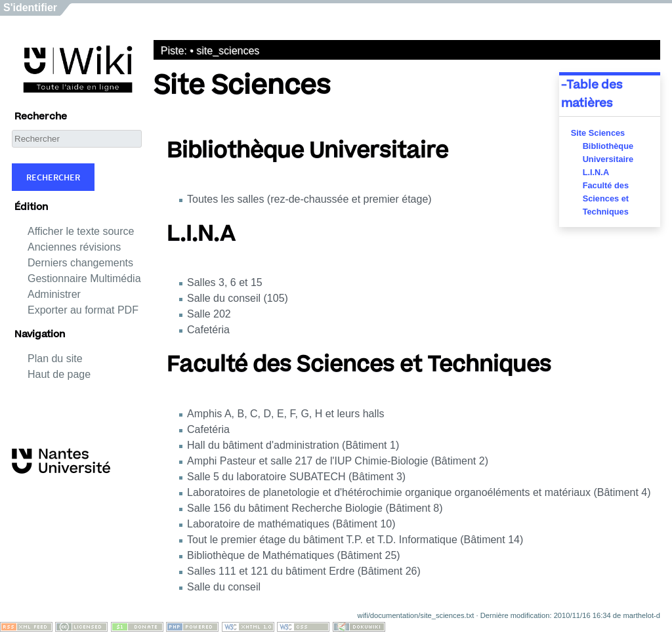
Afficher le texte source (81, 231)
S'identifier (30, 8)
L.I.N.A (596, 172)
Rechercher (53, 177)
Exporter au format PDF (83, 310)
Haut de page (59, 374)
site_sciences (228, 51)
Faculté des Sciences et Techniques (606, 198)
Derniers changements (80, 263)
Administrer (54, 294)
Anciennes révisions (74, 247)
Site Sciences (598, 133)
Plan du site (55, 359)
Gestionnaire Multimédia (84, 278)
